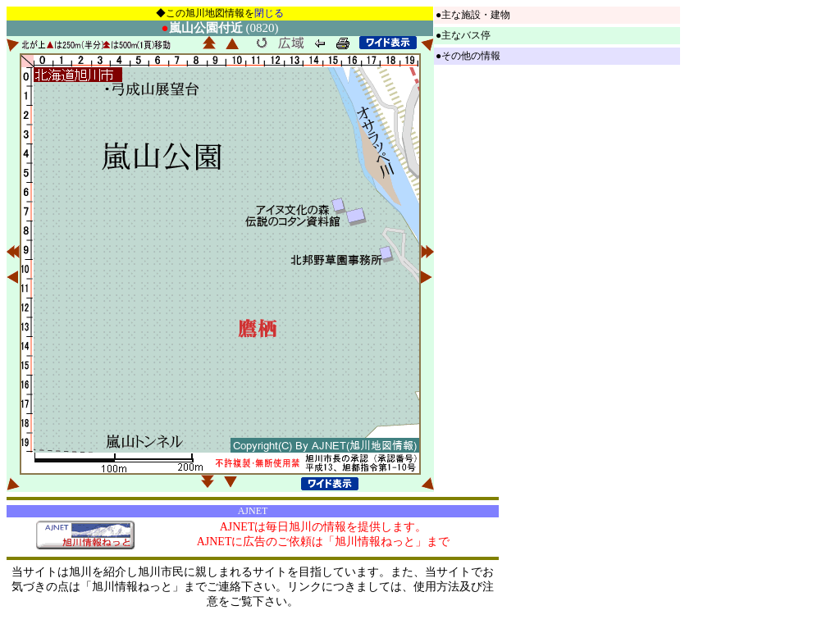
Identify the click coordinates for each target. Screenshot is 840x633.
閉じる (269, 13)
